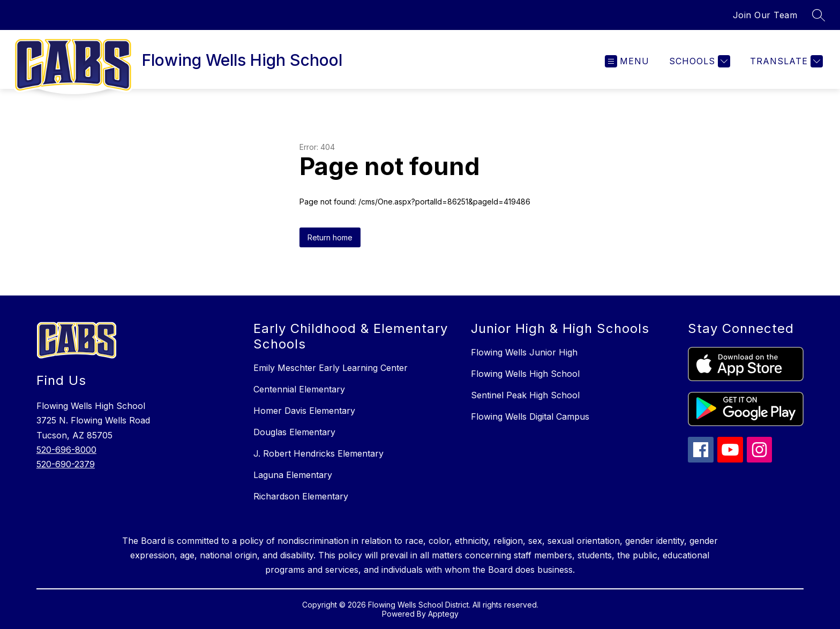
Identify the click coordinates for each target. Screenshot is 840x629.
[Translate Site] (785, 61)
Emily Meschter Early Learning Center (331, 368)
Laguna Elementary (293, 475)
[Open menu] (627, 61)
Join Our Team (765, 15)
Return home (330, 237)
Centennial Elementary (299, 389)
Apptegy (443, 614)
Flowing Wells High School (525, 374)
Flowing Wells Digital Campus (530, 416)
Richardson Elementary (301, 496)
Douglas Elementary (294, 432)
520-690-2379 (66, 464)
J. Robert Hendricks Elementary (318, 453)
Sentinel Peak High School (525, 395)
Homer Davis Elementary (304, 411)
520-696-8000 (66, 450)
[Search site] (819, 15)
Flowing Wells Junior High (524, 352)
